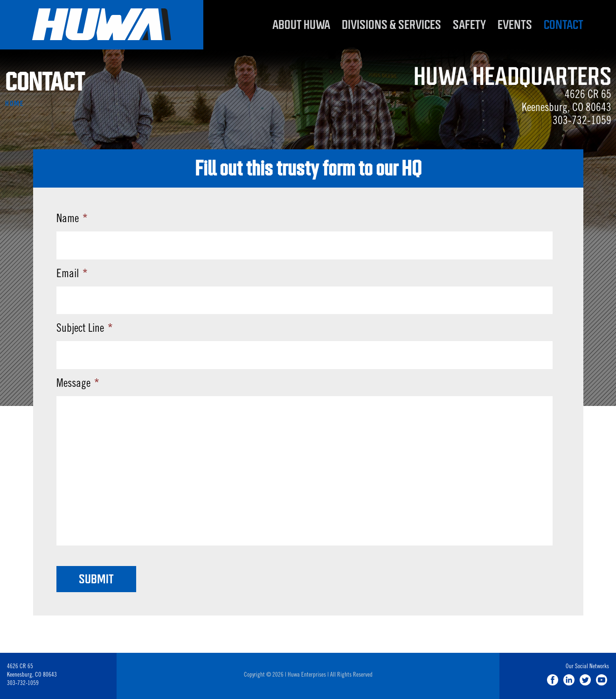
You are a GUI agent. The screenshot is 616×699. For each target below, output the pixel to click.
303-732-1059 (582, 122)
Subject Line (85, 329)
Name (72, 220)
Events (515, 25)
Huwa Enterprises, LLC (102, 25)
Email (72, 275)
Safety (469, 25)
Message (78, 384)
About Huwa (301, 25)
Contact (564, 25)
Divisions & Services (391, 25)
